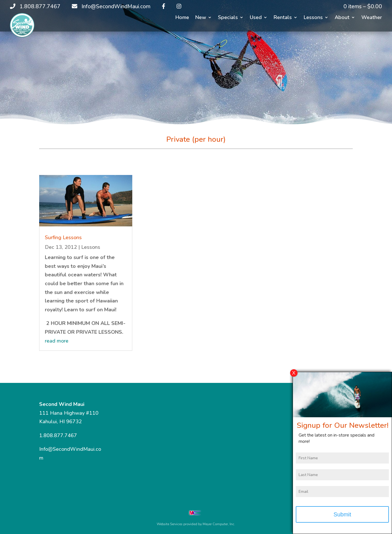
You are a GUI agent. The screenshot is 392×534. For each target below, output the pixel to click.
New (201, 18)
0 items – (363, 7)
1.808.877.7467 (58, 435)
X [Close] (294, 377)
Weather (372, 18)
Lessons (313, 18)
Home (182, 18)
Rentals (283, 18)
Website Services (170, 524)
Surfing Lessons (63, 237)
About (342, 18)
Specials (228, 18)
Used (256, 18)
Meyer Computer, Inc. (219, 524)
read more (57, 341)
